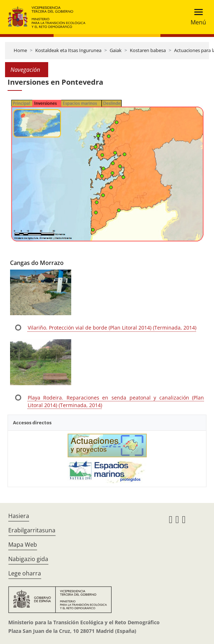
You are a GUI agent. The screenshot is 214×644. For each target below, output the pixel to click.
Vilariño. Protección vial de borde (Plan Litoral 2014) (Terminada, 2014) (112, 328)
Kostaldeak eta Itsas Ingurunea (68, 50)
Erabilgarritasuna (32, 530)
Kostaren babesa (148, 50)
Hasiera (19, 516)
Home (20, 50)
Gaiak (116, 50)
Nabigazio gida (28, 559)
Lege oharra (25, 573)
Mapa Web (23, 545)
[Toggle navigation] (196, 17)
